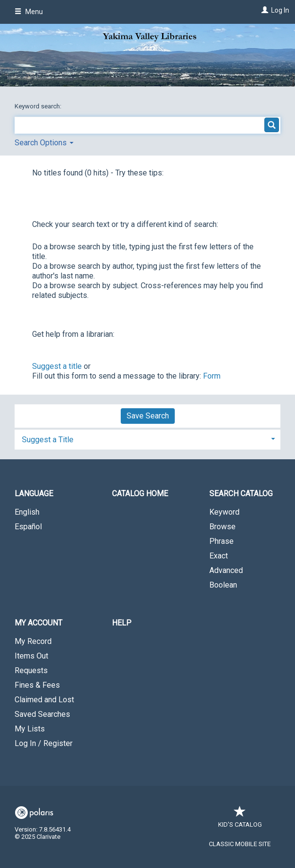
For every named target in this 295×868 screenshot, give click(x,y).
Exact (219, 556)
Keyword (224, 512)
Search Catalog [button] (241, 494)
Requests (31, 670)
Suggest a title (57, 366)
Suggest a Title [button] (48, 440)
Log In (280, 10)
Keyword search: (39, 106)
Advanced (226, 570)
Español (28, 527)
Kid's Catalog (240, 820)
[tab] (147, 439)
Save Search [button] (148, 416)
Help (122, 623)
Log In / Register (44, 743)
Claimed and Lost (44, 700)
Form (212, 376)
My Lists (30, 729)
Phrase (221, 541)
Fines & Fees (37, 685)
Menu (29, 12)
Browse (222, 527)
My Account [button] (38, 623)
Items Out (31, 656)
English (27, 512)
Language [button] (34, 494)
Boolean (223, 585)
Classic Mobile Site (240, 844)
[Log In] (264, 10)
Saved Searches (42, 714)
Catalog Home (140, 494)
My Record (33, 641)
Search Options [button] (44, 143)
